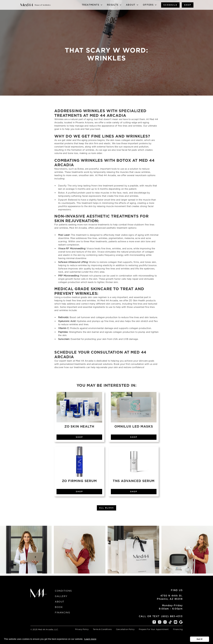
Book (59, 607)
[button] (92, 5)
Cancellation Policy (125, 629)
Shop (188, 5)
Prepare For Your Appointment (154, 629)
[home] (36, 5)
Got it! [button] (199, 639)
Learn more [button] (90, 639)
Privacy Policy (82, 629)
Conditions (63, 591)
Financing (62, 613)
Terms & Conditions (102, 629)
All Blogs (106, 508)
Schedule (170, 5)
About (60, 602)
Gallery (61, 596)
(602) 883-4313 (172, 616)
